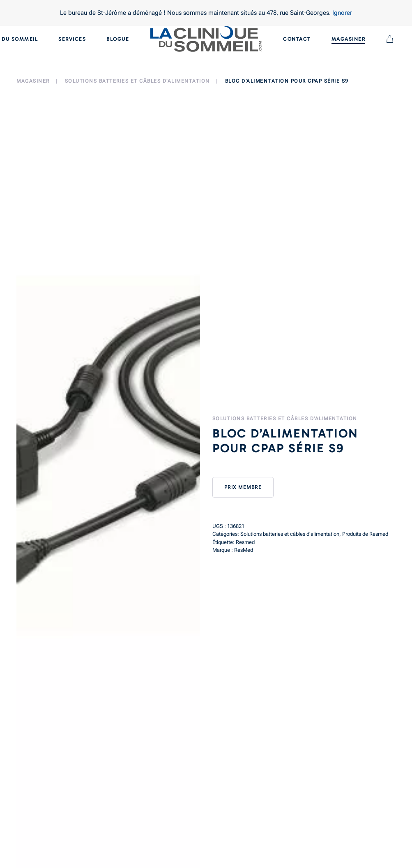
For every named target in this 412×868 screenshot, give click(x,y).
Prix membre (243, 487)
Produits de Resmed (365, 534)
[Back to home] (206, 39)
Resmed (245, 542)
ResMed (244, 550)
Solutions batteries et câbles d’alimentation (285, 419)
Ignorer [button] (342, 13)
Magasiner (349, 39)
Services (72, 39)
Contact (297, 39)
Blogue (118, 39)
